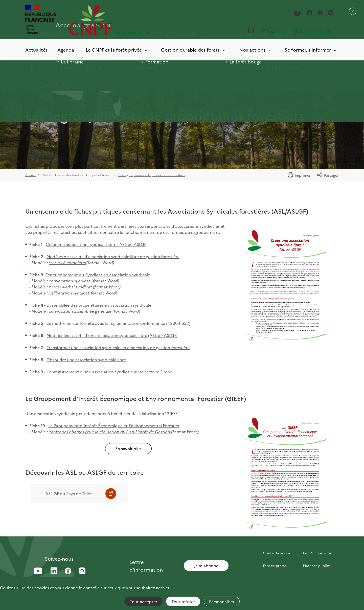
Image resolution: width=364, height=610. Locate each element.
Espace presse (275, 566)
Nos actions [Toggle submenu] (255, 50)
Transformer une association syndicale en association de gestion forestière (118, 347)
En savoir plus (128, 448)
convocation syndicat (70, 281)
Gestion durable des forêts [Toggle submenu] (194, 50)
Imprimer (299, 175)
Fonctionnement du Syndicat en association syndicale (98, 275)
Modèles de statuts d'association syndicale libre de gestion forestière (113, 256)
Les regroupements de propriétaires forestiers (152, 175)
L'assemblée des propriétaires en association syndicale (99, 305)
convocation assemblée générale (80, 311)
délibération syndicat (69, 293)
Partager (328, 175)
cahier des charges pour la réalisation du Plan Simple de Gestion (109, 432)
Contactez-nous (277, 553)
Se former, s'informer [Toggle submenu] (311, 50)
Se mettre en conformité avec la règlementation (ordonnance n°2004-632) (118, 323)
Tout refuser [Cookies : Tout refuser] (183, 601)
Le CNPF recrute (317, 553)
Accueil (31, 175)
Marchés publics (317, 566)
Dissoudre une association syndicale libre (86, 359)
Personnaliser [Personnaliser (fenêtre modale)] (222, 601)
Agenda (66, 50)
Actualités (36, 50)
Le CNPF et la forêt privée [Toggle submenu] (117, 50)
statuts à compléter (68, 262)
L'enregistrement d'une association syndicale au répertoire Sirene (109, 372)
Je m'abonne (206, 566)
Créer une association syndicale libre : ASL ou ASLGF (96, 244)
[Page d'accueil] (126, 20)
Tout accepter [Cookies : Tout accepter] (143, 601)
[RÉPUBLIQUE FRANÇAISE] (41, 20)
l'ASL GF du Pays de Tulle (67, 493)
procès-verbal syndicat (70, 287)
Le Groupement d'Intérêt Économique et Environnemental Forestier (114, 425)
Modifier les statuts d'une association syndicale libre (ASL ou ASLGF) (112, 335)
